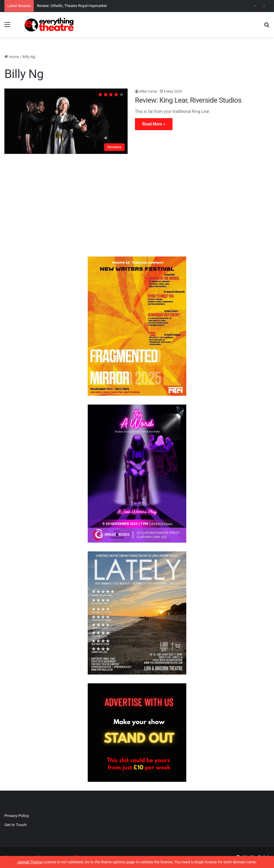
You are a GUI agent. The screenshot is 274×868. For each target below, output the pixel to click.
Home (12, 57)
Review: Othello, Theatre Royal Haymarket (72, 6)
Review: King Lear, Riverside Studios (188, 100)
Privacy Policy (17, 816)
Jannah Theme (30, 862)
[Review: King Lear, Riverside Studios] (66, 121)
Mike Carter (148, 91)
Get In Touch (16, 825)
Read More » (154, 124)
